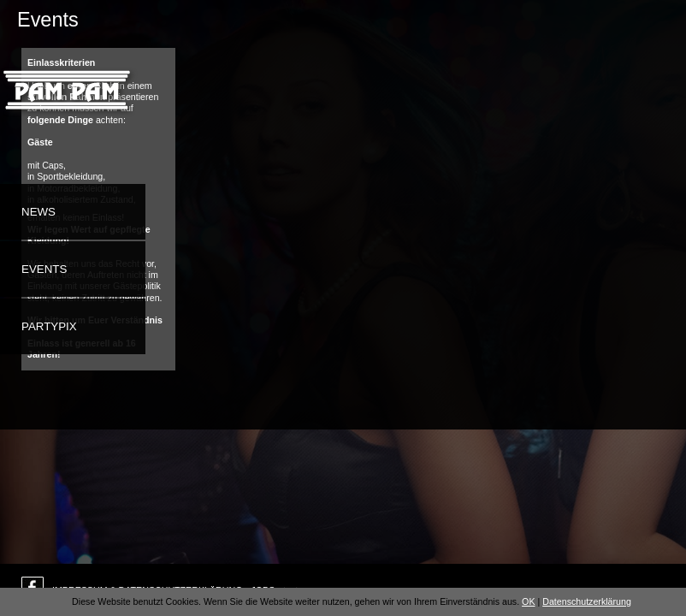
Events (44, 269)
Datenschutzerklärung (587, 601)
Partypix (49, 326)
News (38, 212)
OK (528, 601)
